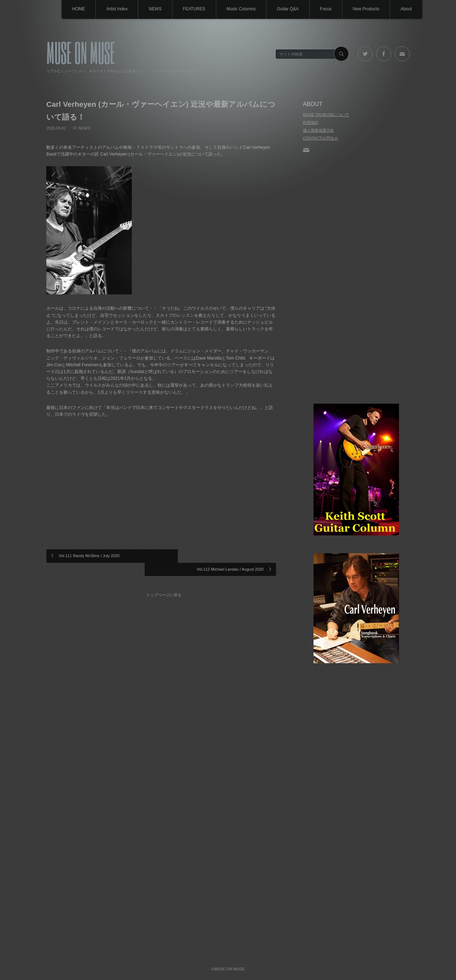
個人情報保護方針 (318, 130)
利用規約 (311, 122)
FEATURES (191, 9)
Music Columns (239, 9)
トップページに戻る (164, 581)
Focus (324, 9)
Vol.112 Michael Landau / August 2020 (230, 556)
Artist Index (113, 9)
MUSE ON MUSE (81, 52)
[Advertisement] (356, 279)
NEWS (152, 9)
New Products (365, 9)
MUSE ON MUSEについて (326, 115)
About (406, 9)
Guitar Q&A (286, 9)
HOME (74, 9)
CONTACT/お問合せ (320, 138)
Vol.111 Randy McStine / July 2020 (89, 556)
